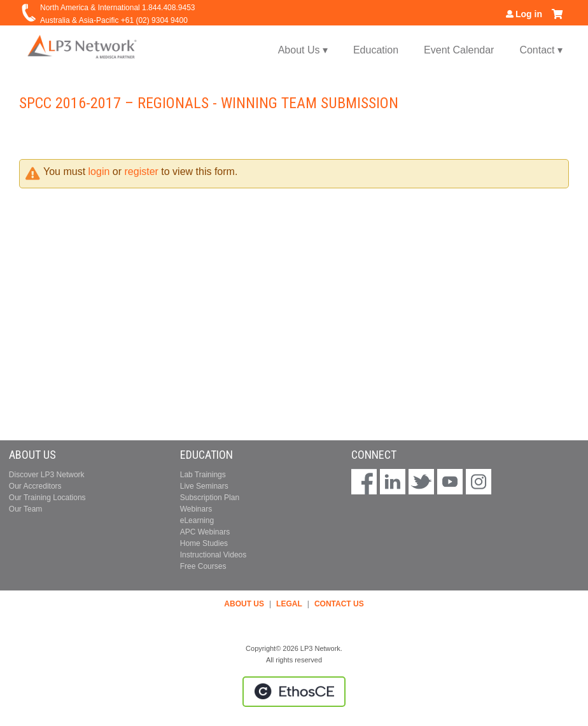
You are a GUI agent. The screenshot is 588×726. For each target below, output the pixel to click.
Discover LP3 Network (47, 475)
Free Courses (203, 566)
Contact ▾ (541, 50)
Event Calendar (459, 50)
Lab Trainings (203, 475)
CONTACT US (339, 604)
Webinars (196, 509)
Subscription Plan (210, 498)
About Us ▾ (303, 50)
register (142, 171)
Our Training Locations (47, 498)
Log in (529, 14)
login (99, 171)
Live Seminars (204, 486)
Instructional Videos (213, 555)
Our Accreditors (35, 486)
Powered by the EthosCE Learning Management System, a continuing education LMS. (294, 692)
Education (376, 50)
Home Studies (204, 543)
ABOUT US (244, 604)
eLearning (197, 520)
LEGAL (289, 604)
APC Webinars (205, 532)
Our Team (25, 509)
